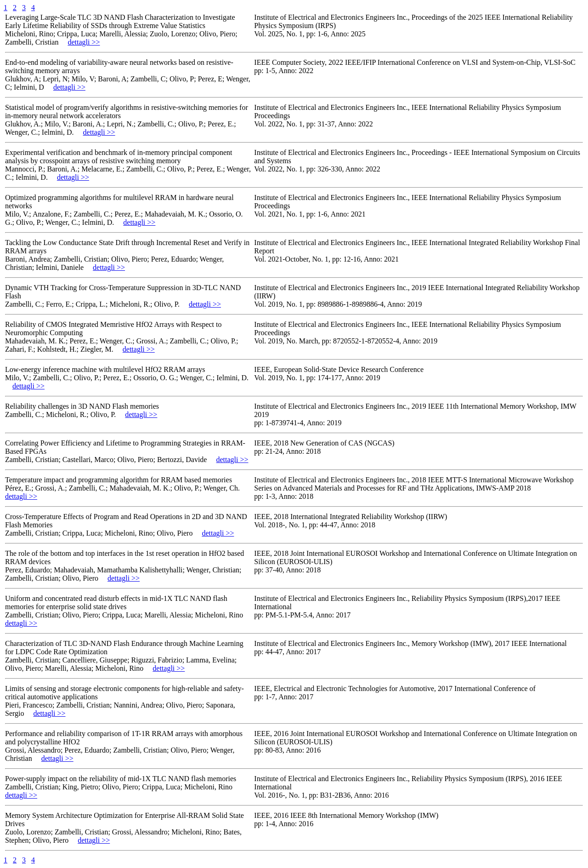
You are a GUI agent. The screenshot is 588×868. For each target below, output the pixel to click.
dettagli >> (84, 42)
